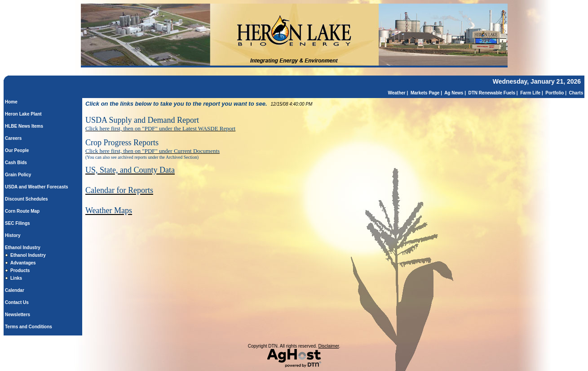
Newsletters (18, 315)
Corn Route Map (22, 211)
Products (20, 270)
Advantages (23, 263)
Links (16, 278)
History (13, 235)
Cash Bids (16, 163)
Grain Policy (18, 175)
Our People (17, 150)
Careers (13, 138)
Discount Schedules (27, 199)
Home (11, 102)
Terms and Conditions (29, 327)
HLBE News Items (24, 126)
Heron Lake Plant (23, 114)
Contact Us (17, 302)
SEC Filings (18, 223)
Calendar (15, 290)
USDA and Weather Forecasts (37, 187)
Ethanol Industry (23, 248)
